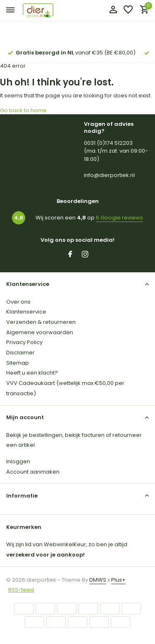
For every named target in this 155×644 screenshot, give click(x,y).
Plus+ (118, 580)
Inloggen (18, 461)
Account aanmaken (33, 472)
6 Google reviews (119, 218)
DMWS (98, 580)
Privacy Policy (24, 342)
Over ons (18, 302)
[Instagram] (85, 255)
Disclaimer (20, 353)
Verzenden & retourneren (41, 322)
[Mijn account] (113, 11)
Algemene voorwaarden (40, 332)
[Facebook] (70, 255)
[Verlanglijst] (128, 11)
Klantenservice (26, 312)
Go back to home (23, 110)
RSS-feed (21, 590)
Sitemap (18, 363)
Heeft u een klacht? (32, 373)
